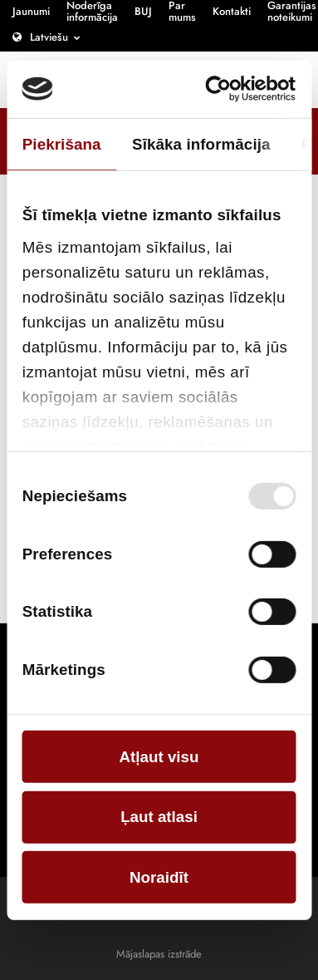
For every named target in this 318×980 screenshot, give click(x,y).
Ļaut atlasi (159, 817)
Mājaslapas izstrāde (159, 954)
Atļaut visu (159, 757)
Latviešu (49, 37)
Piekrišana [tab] (62, 143)
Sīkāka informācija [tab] (201, 143)
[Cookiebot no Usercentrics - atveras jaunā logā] (226, 89)
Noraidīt (159, 877)
